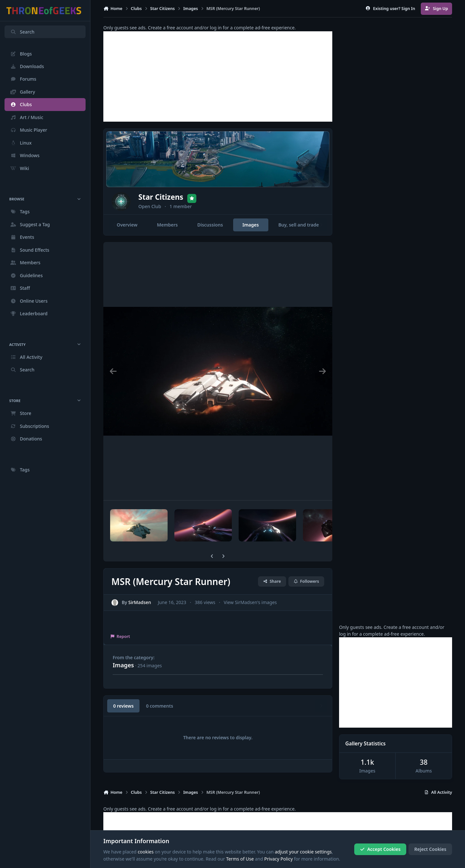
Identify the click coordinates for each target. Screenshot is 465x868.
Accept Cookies (380, 849)
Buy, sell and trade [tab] (299, 225)
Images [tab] (251, 225)
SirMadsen (140, 602)
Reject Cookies (430, 849)
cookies (145, 852)
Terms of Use (240, 859)
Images (123, 665)
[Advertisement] (218, 76)
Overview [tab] (127, 225)
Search (22, 32)
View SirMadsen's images (250, 602)
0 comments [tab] (160, 706)
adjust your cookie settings (303, 852)
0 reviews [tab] (123, 706)
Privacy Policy (278, 859)
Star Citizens (178, 197)
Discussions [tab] (210, 225)
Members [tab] (167, 225)
